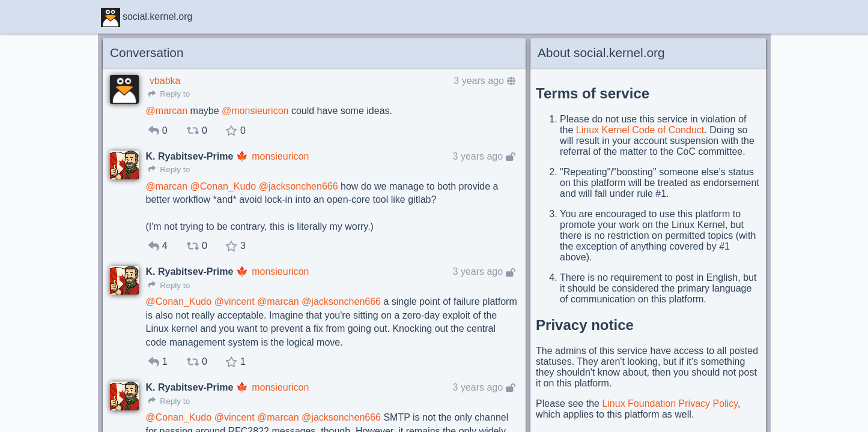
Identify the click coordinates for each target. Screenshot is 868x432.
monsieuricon (280, 156)
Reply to (169, 94)
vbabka (165, 81)
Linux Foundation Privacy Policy (670, 403)
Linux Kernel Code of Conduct (640, 130)
